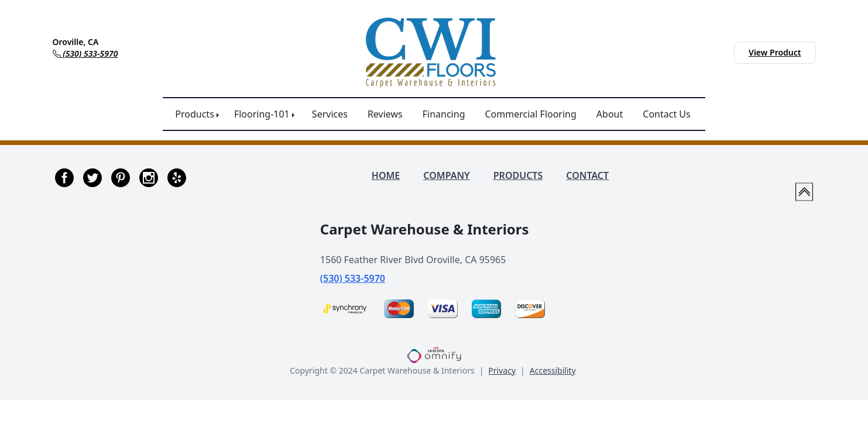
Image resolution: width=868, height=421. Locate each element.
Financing (444, 114)
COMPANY (446, 175)
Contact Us (666, 114)
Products (195, 114)
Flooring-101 (262, 114)
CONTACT (587, 175)
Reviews (385, 114)
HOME (386, 175)
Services (330, 114)
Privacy (502, 370)
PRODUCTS (518, 175)
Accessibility (553, 370)
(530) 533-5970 (353, 278)
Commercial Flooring (530, 114)
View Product (775, 52)
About (610, 114)
